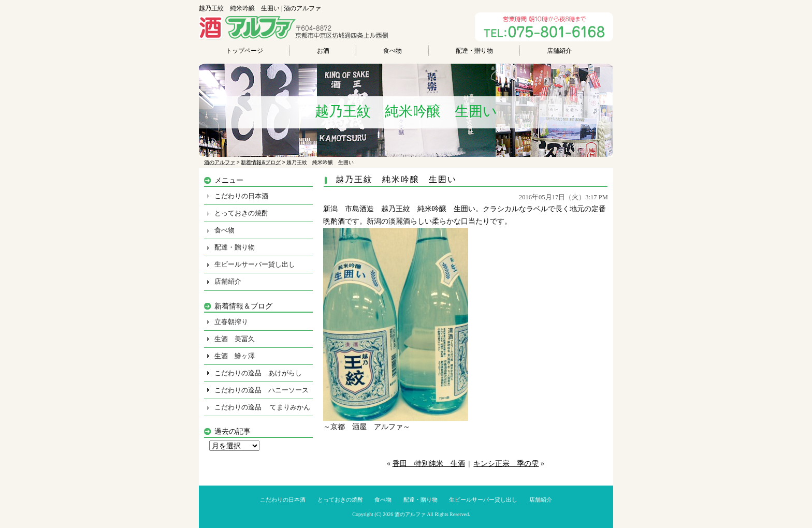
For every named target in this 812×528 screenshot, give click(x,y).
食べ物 (393, 51)
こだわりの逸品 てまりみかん (262, 407)
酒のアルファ (410, 514)
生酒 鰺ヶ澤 (235, 356)
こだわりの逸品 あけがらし (258, 373)
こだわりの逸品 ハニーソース (262, 390)
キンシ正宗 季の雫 (506, 464)
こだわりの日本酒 (241, 196)
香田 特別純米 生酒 (429, 464)
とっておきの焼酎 (241, 213)
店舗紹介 (559, 51)
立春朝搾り (231, 322)
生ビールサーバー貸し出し (255, 264)
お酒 (323, 51)
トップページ (244, 51)
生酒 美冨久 (235, 339)
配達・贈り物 (474, 51)
